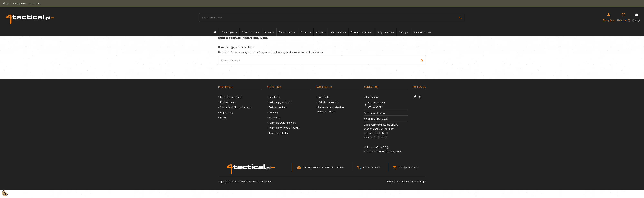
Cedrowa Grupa (418, 181)
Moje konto (324, 97)
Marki (223, 117)
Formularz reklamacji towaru (284, 128)
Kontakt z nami (35, 3)
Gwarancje (274, 117)
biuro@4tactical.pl (378, 119)
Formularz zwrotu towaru (282, 123)
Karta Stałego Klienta (232, 97)
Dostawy (274, 112)
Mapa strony (227, 112)
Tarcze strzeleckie (279, 133)
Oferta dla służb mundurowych (236, 107)
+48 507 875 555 (377, 113)
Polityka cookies (278, 107)
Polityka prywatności (280, 102)
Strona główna (19, 3)
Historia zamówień (328, 102)
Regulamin (274, 97)
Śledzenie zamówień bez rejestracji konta (331, 109)
